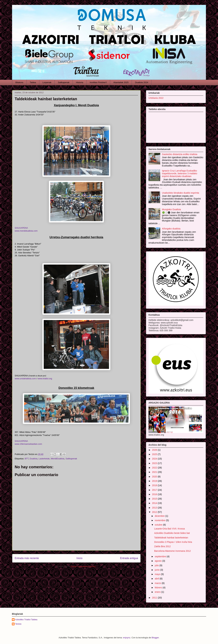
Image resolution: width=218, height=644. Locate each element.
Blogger (155, 638)
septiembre (161, 556)
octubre (159, 525)
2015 (155, 499)
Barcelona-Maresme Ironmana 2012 (172, 551)
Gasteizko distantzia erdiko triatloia (180, 154)
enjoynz (127, 638)
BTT (27, 459)
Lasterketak (44, 459)
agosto (158, 561)
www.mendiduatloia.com (26, 231)
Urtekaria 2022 (156, 98)
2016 (155, 494)
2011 (155, 598)
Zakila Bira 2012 (162, 546)
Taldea (33, 82)
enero (158, 592)
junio (157, 570)
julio (157, 565)
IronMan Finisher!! (98, 82)
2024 (155, 459)
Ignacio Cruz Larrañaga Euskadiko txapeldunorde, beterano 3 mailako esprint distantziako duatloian (180, 173)
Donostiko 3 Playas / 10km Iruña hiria (173, 542)
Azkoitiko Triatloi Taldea (26, 620)
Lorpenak (47, 82)
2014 (155, 503)
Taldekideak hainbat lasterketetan (171, 538)
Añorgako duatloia (171, 229)
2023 (155, 463)
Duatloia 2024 (142, 82)
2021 (155, 472)
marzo (158, 583)
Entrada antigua (129, 558)
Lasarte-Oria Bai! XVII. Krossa (170, 529)
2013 (155, 508)
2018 (155, 485)
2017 (155, 490)
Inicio (79, 558)
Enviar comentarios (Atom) (83, 566)
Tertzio (18, 624)
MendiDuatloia (58, 459)
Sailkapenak (64, 82)
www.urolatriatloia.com (26, 379)
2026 (155, 450)
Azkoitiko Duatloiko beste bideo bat (172, 533)
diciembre (160, 516)
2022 (155, 468)
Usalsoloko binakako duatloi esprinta (181, 193)
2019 (155, 481)
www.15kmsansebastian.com (28, 444)
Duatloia (34, 459)
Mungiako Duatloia (171, 209)
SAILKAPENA (21, 228)
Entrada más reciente (27, 558)
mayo (158, 574)
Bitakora (19, 82)
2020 (155, 477)
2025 (155, 454)
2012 (155, 512)
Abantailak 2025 (121, 82)
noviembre (160, 520)
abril (157, 579)
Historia (80, 82)
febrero (159, 588)
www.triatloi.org (45, 379)
